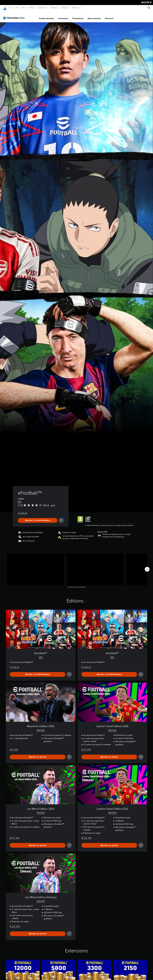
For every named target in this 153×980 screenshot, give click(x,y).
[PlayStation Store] (14, 15)
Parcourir (109, 16)
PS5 (17, 8)
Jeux (10, 8)
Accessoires (42, 8)
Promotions (78, 16)
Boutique (64, 8)
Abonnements (94, 16)
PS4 (23, 8)
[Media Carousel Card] (35, 567)
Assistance (75, 8)
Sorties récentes (46, 16)
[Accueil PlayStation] (5, 8)
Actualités (53, 8)
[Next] (147, 567)
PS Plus (31, 8)
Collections (63, 16)
